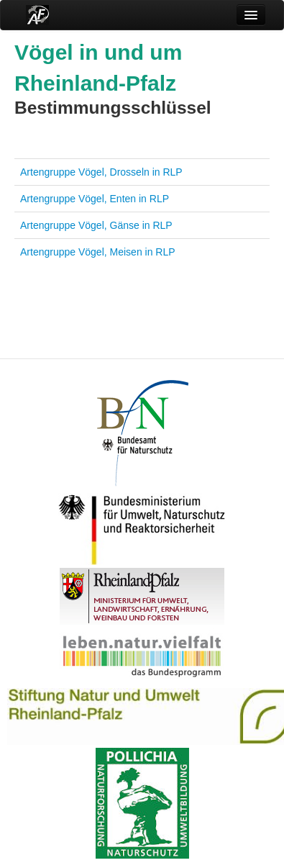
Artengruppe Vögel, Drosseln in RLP (101, 172)
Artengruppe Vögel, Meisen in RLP (98, 252)
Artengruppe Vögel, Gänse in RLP (96, 225)
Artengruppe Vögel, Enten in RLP (95, 199)
